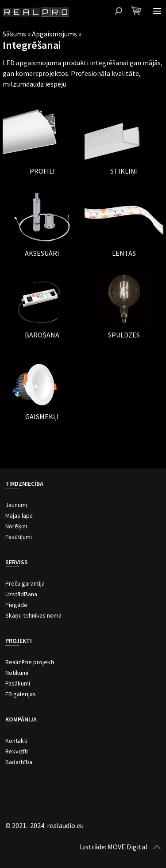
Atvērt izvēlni (157, 11)
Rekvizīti (17, 751)
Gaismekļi (42, 416)
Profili (42, 171)
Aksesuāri (42, 253)
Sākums (14, 34)
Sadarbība (19, 762)
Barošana (42, 335)
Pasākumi (18, 683)
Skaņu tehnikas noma (33, 615)
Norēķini (16, 526)
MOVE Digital (127, 847)
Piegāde (16, 605)
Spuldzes (124, 335)
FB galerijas (21, 694)
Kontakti (16, 741)
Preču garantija (25, 583)
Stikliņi (124, 171)
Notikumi (17, 673)
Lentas (124, 253)
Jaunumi (16, 505)
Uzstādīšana (21, 594)
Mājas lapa (19, 515)
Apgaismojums (54, 34)
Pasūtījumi (19, 537)
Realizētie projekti (30, 662)
